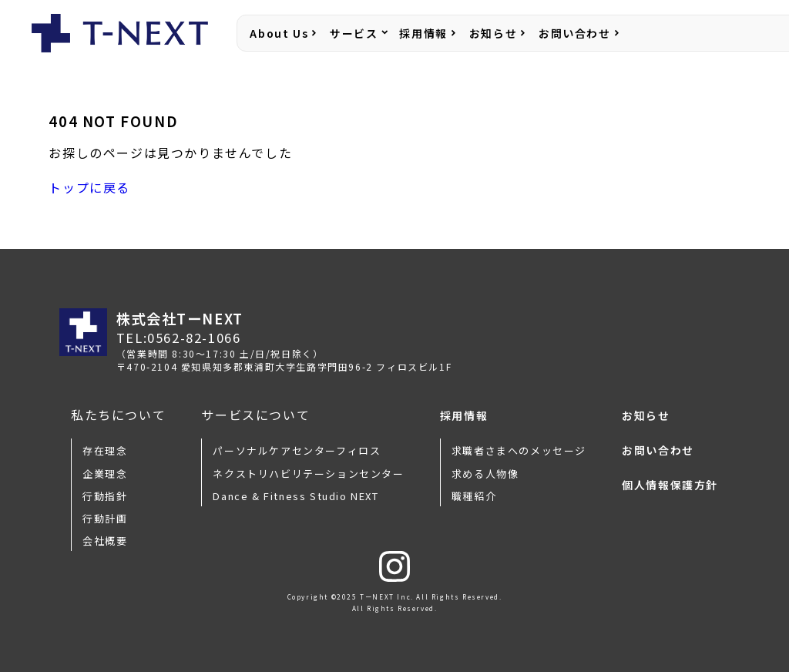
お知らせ (493, 33)
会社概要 (105, 541)
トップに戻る (89, 187)
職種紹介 (474, 496)
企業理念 (105, 474)
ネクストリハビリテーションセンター (308, 474)
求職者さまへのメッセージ (519, 450)
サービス (354, 33)
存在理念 (105, 450)
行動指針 (105, 496)
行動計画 (105, 518)
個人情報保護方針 (670, 486)
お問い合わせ (575, 33)
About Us (279, 33)
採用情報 (423, 33)
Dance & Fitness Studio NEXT (295, 496)
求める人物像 (485, 474)
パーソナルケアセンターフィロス (297, 450)
